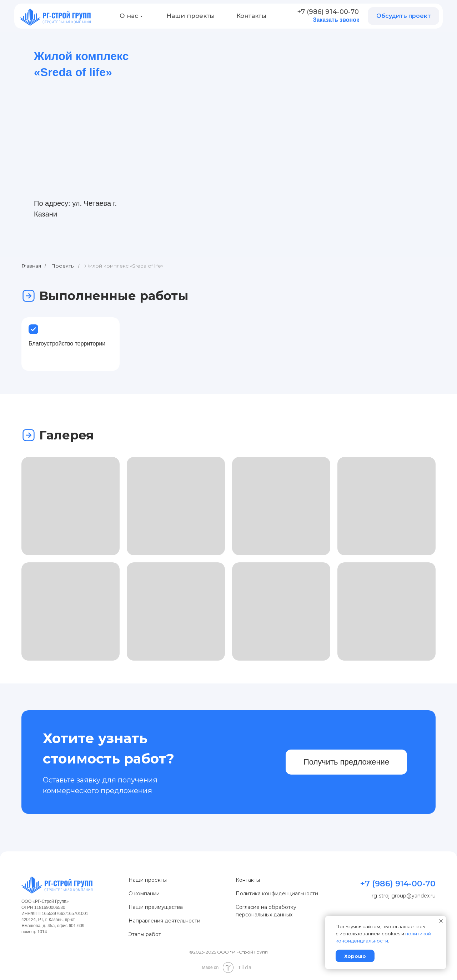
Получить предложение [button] (346, 762)
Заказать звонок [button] (336, 20)
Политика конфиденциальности (277, 894)
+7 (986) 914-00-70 (328, 12)
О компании (144, 894)
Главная (31, 266)
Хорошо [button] (355, 956)
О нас (129, 16)
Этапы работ (145, 934)
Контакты (251, 16)
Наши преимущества (156, 907)
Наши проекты (190, 16)
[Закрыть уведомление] (441, 921)
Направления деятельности (164, 921)
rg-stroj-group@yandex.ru (404, 896)
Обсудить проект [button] (404, 16)
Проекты (63, 266)
